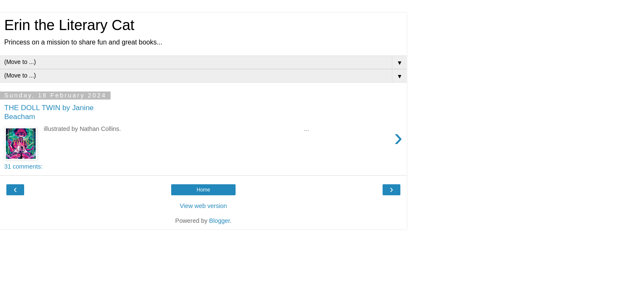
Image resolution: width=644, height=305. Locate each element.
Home (203, 190)
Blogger (220, 221)
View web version (203, 206)
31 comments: (23, 166)
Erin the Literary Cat (69, 25)
